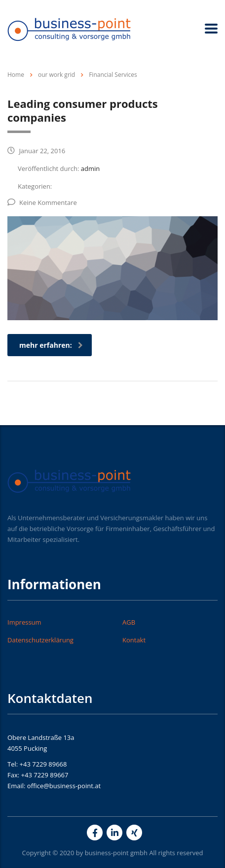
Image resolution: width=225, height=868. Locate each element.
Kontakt (134, 640)
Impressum (24, 622)
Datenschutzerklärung (40, 640)
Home (16, 75)
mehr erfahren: (51, 345)
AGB (129, 622)
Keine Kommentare (42, 202)
